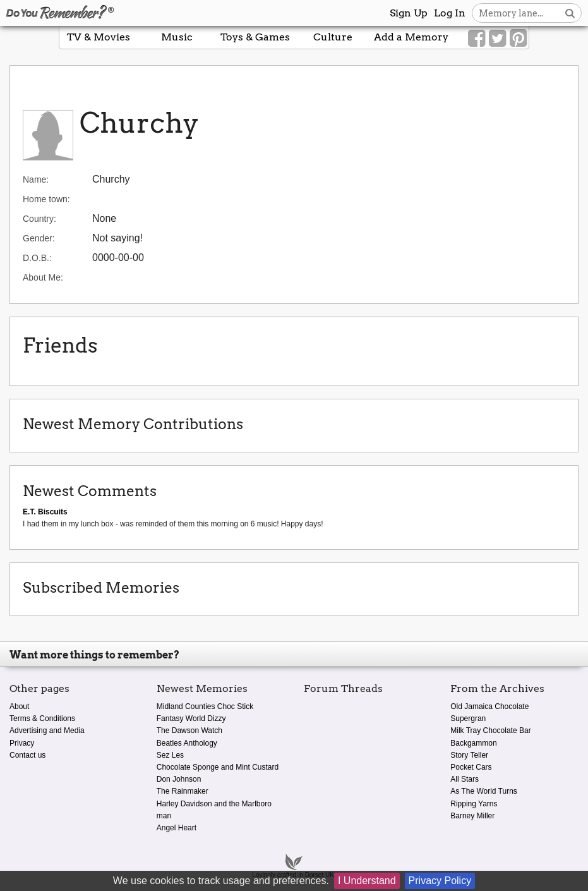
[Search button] (570, 13)
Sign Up (409, 13)
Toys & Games (255, 37)
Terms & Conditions (42, 718)
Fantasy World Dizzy (191, 718)
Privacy (22, 743)
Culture (333, 37)
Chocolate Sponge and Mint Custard (218, 767)
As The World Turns (484, 791)
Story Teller (469, 755)
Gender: (39, 238)
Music (177, 37)
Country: (39, 219)
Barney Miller (472, 816)
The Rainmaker (183, 791)
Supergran (468, 718)
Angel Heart (177, 828)
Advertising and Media (47, 730)
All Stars (465, 779)
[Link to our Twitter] (497, 39)
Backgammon (473, 743)
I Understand (367, 881)
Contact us (27, 755)
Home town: (46, 199)
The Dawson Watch (189, 730)
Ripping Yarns (474, 804)
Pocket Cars (471, 767)
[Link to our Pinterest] (518, 39)
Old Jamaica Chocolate (489, 706)
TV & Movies (99, 37)
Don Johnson (179, 779)
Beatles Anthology (187, 743)
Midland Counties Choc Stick (205, 706)
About (19, 706)
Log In (450, 13)
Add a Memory (411, 37)
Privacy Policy (440, 881)
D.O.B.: (37, 258)
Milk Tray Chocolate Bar (490, 730)
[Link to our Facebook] (477, 39)
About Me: (43, 277)
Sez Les (170, 755)
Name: (36, 179)
